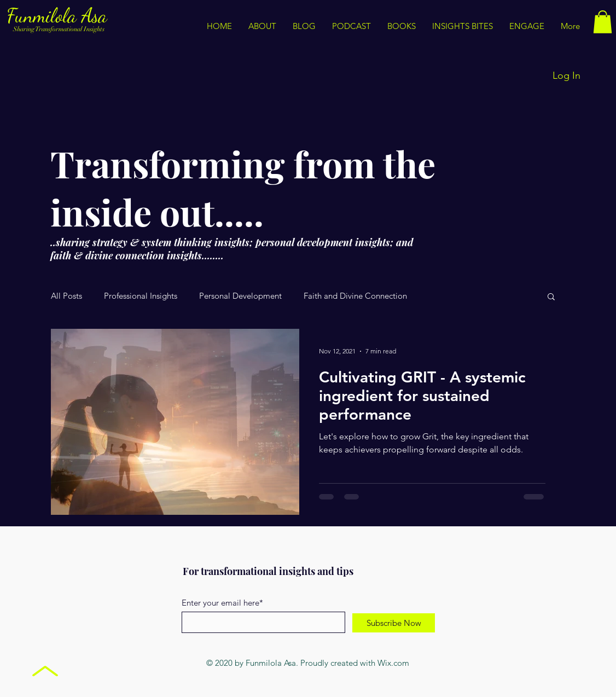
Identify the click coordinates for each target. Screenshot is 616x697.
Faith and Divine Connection (355, 296)
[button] (463, 26)
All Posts (66, 296)
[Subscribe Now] (394, 623)
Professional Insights (141, 296)
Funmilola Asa (59, 16)
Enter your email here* (222, 603)
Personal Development (240, 296)
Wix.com (393, 663)
